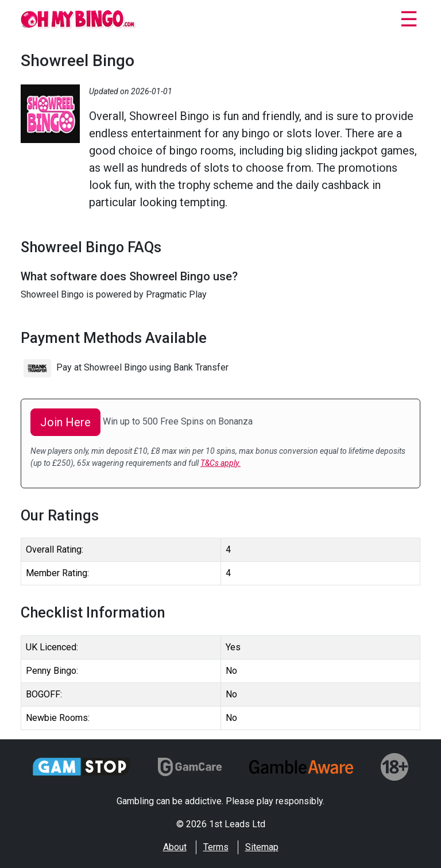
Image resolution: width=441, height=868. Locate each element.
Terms (216, 847)
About (175, 847)
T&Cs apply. (220, 463)
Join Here (65, 422)
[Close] (409, 21)
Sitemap (262, 847)
